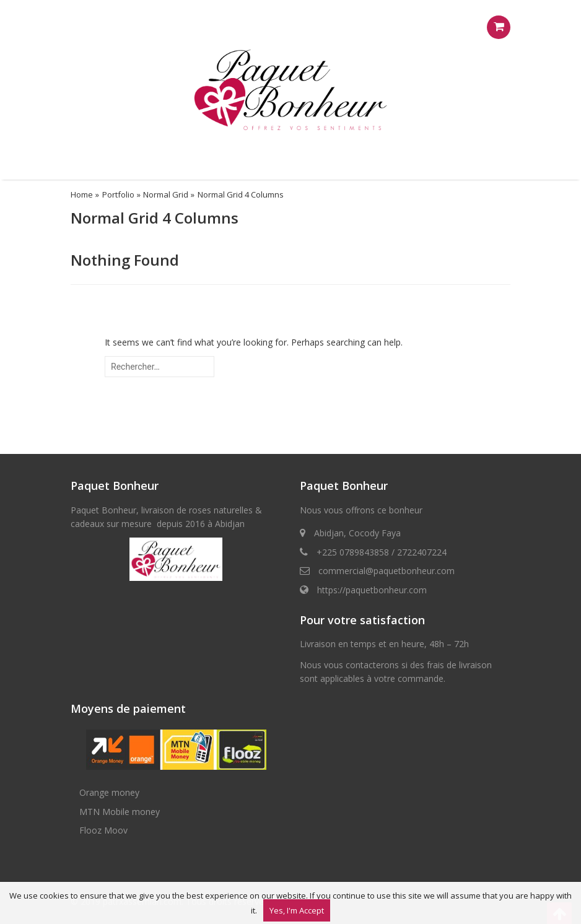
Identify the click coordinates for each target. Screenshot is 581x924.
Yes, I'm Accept (297, 910)
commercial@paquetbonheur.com (387, 571)
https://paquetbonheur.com (372, 590)
